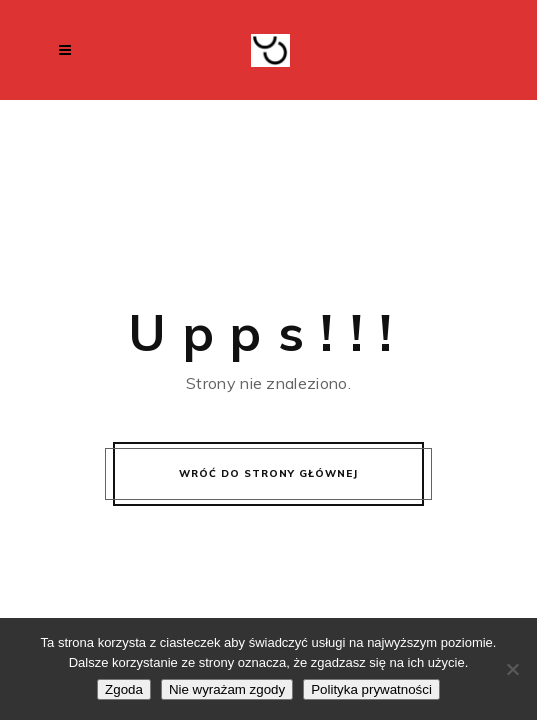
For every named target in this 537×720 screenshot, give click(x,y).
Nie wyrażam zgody (227, 689)
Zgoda (124, 689)
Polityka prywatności (371, 689)
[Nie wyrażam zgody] (512, 669)
